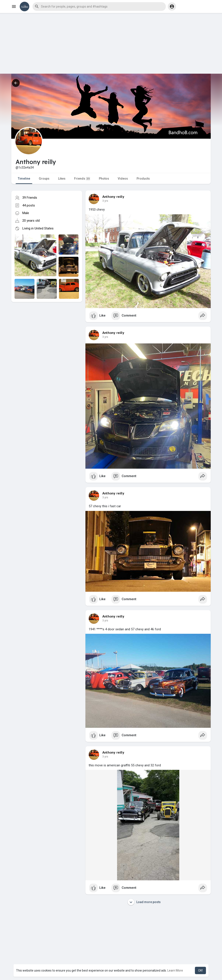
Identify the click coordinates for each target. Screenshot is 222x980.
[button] (99, 7)
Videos (123, 179)
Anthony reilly (113, 197)
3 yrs (105, 201)
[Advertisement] (111, 43)
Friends (82, 179)
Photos (104, 179)
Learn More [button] (175, 970)
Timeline (24, 179)
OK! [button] (200, 970)
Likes (62, 179)
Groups (44, 179)
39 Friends (30, 198)
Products (143, 179)
